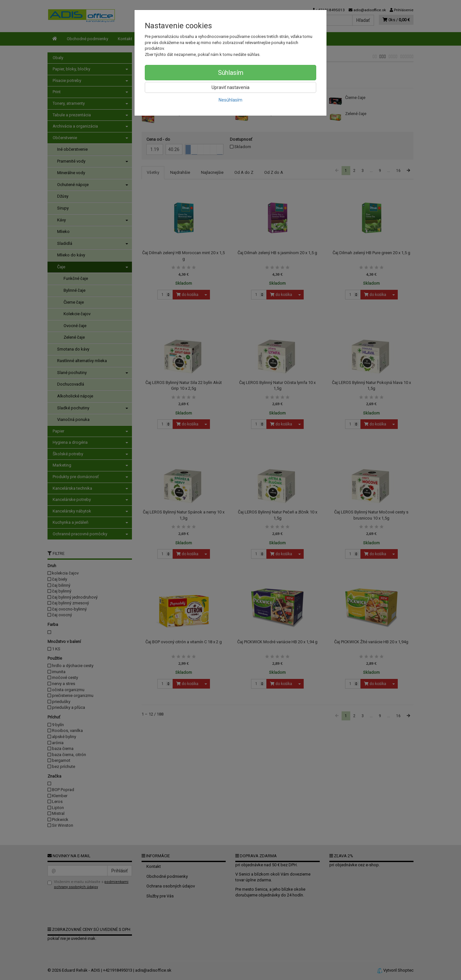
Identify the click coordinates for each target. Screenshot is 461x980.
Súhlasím (231, 73)
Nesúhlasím (230, 100)
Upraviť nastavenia (230, 87)
